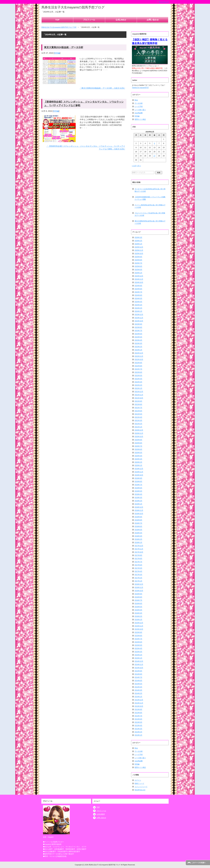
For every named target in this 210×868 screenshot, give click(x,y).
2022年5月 (138, 376)
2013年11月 (139, 703)
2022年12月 (139, 353)
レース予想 (139, 106)
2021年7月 (138, 408)
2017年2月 (138, 578)
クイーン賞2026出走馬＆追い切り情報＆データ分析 (150, 206)
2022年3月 (138, 382)
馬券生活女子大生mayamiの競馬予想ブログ (73, 7)
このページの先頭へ (199, 863)
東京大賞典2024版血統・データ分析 (64, 47)
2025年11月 (139, 250)
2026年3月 (138, 237)
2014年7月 (138, 677)
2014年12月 (139, 661)
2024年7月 (138, 292)
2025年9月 (138, 257)
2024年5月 (138, 298)
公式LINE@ (121, 20)
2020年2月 (138, 462)
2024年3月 (138, 305)
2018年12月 (139, 507)
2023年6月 (138, 334)
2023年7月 (138, 331)
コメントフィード (141, 787)
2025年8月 (138, 260)
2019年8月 (138, 481)
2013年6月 (138, 719)
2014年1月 (138, 697)
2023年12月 (139, 315)
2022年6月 (138, 372)
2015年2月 (138, 655)
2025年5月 (138, 270)
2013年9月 (138, 709)
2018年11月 (139, 510)
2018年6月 (138, 526)
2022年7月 (138, 369)
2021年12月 (139, 392)
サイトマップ (164, 2)
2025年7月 (138, 263)
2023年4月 (138, 340)
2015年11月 (139, 626)
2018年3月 (138, 536)
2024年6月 (138, 295)
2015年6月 (138, 642)
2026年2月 (138, 241)
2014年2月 (138, 693)
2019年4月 (138, 494)
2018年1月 (138, 542)
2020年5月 (138, 453)
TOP (57, 20)
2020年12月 (139, 430)
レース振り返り (140, 110)
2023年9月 (138, 324)
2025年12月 (139, 247)
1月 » (139, 166)
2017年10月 (139, 552)
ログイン (138, 780)
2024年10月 (139, 282)
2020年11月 (139, 433)
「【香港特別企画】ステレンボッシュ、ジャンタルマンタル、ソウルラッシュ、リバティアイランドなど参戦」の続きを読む (86, 147)
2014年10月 (139, 668)
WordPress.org (140, 790)
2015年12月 (139, 623)
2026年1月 (138, 244)
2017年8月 (138, 559)
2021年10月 (139, 398)
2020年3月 (138, 459)
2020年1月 (138, 465)
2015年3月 (138, 652)
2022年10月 (139, 359)
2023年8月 (138, 327)
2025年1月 (138, 273)
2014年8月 (138, 674)
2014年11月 (139, 665)
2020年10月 (139, 437)
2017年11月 (139, 549)
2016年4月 (138, 610)
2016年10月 (139, 591)
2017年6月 (138, 565)
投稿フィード (139, 783)
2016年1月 (138, 620)
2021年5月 (138, 414)
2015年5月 (138, 645)
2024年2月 (138, 308)
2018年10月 (139, 514)
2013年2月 (138, 732)
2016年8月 (138, 597)
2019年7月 (138, 485)
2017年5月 (138, 568)
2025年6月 (138, 266)
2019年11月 (139, 472)
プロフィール (89, 20)
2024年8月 (138, 289)
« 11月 (134, 166)
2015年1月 (138, 658)
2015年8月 (138, 636)
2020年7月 (138, 446)
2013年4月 (138, 726)
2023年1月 (138, 350)
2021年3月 (138, 420)
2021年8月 (138, 404)
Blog (136, 100)
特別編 (57, 53)
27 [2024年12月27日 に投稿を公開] (154, 156)
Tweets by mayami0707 (140, 88)
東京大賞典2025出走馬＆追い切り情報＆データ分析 (150, 222)
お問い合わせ (153, 20)
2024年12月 (139, 276)
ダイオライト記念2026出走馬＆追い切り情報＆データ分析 (150, 190)
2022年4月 (138, 379)
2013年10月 (139, 706)
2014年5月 (138, 684)
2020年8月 (138, 443)
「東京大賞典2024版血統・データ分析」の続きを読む (102, 88)
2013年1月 (138, 735)
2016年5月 (138, 607)
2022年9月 (138, 363)
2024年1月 (138, 311)
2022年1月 (138, 388)
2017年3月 (138, 575)
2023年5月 (138, 337)
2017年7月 (138, 562)
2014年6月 (138, 681)
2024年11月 (139, 279)
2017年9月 (138, 555)
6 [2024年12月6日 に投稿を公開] (154, 143)
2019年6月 (138, 488)
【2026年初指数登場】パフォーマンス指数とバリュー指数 (150, 198)
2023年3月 (138, 343)
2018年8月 (138, 520)
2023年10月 (139, 321)
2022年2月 (138, 385)
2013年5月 (138, 722)
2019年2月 (138, 501)
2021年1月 (138, 427)
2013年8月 (138, 713)
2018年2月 (138, 539)
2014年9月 (138, 671)
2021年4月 (138, 417)
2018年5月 (138, 530)
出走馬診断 (139, 113)
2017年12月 (139, 546)
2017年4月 (138, 571)
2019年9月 (138, 478)
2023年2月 (138, 347)
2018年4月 (138, 533)
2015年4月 (138, 648)
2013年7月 (138, 716)
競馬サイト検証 (140, 119)
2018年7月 (138, 523)
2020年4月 (138, 456)
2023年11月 (139, 318)
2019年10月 (139, 475)
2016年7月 (138, 600)
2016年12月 (139, 584)
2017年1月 (138, 581)
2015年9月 (138, 632)
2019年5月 (138, 491)
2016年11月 (139, 587)
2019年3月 (138, 498)
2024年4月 (138, 302)
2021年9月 (138, 401)
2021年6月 (138, 411)
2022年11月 (139, 356)
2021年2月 (138, 424)
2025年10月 (139, 254)
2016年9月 (138, 594)
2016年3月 (138, 613)
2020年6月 (138, 449)
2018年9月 (138, 517)
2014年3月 (138, 690)
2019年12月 (139, 469)
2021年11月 (139, 395)
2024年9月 (138, 286)
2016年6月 (138, 604)
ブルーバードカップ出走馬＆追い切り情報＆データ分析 (150, 214)
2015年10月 (139, 629)
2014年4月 (138, 687)
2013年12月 (139, 700)
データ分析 (139, 103)
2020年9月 (138, 440)
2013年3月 (138, 729)
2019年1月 (138, 504)
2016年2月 (138, 616)
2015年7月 (138, 639)
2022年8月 (138, 366)
